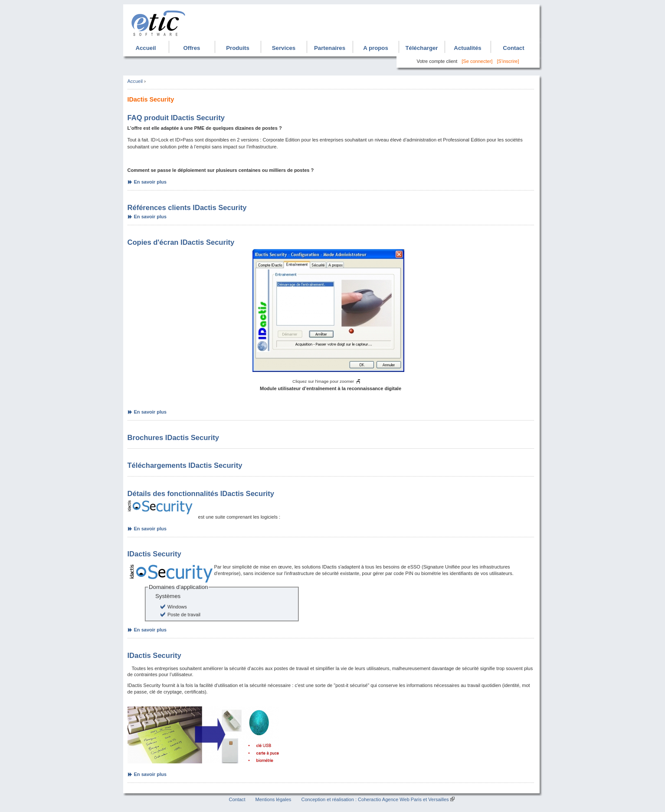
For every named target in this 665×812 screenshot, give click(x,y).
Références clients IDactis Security (187, 208)
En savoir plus (150, 182)
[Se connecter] (477, 61)
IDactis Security (154, 554)
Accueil (146, 48)
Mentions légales (274, 799)
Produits (238, 48)
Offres (192, 48)
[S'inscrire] (508, 61)
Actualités (467, 48)
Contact (513, 48)
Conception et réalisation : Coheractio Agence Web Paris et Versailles (375, 799)
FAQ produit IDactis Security (176, 118)
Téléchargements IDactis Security (185, 465)
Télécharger (421, 48)
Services (284, 48)
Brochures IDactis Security (174, 438)
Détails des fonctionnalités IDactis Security (201, 494)
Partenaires (330, 48)
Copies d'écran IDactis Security (181, 242)
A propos (376, 48)
